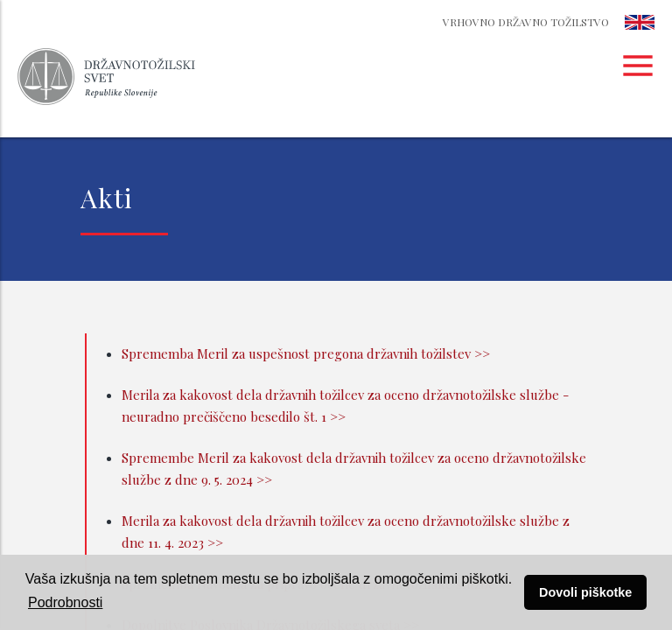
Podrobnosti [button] (65, 602)
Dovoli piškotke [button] (585, 592)
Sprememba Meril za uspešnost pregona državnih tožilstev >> (306, 353)
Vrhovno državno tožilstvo (526, 22)
